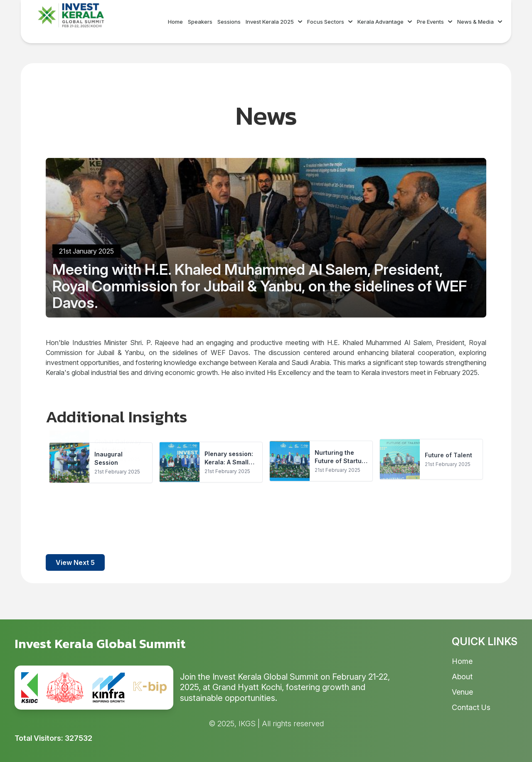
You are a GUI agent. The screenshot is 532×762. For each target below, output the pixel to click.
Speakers (200, 22)
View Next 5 (75, 562)
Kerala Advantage (385, 22)
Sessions (229, 22)
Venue (462, 692)
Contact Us (471, 707)
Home (175, 22)
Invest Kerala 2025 (274, 22)
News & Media (480, 22)
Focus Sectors (330, 22)
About (462, 677)
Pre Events (435, 22)
